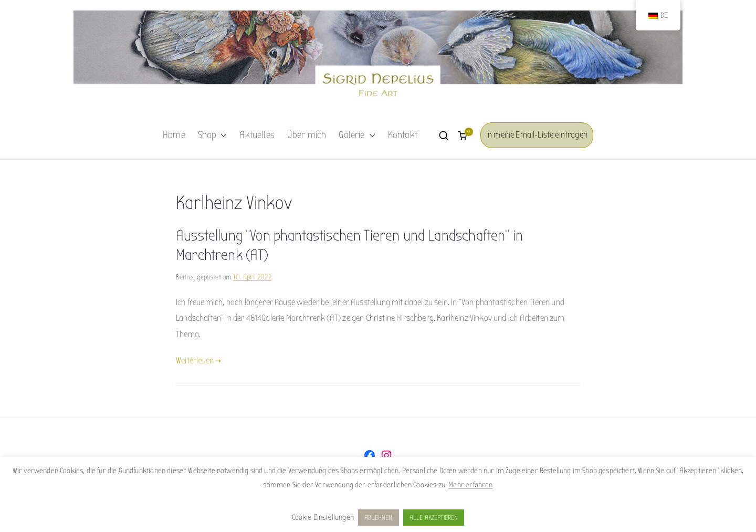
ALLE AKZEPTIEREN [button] (434, 518)
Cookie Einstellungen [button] (323, 517)
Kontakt (403, 135)
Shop (213, 135)
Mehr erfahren (470, 485)
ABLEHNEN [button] (378, 518)
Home (174, 135)
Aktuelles (257, 135)
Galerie (357, 135)
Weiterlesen (198, 361)
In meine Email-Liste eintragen (537, 135)
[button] (222, 135)
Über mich (307, 135)
